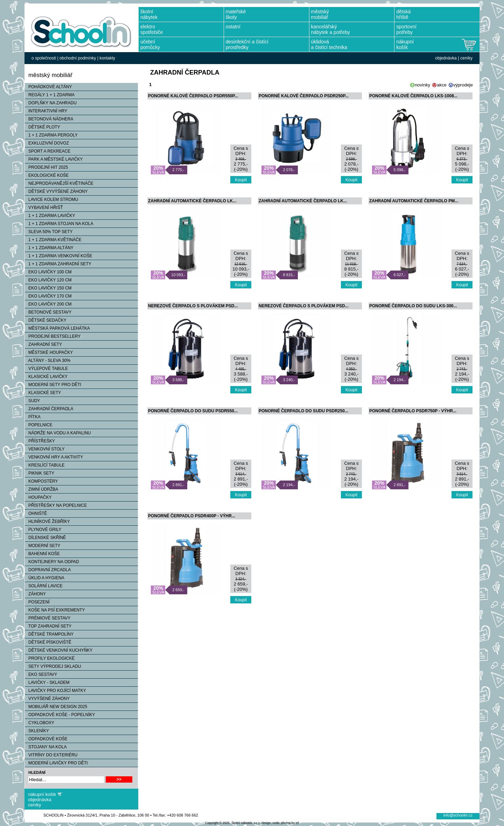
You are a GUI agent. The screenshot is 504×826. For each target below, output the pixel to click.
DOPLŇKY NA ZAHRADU (51, 103)
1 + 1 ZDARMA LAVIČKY (50, 216)
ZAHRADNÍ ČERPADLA (49, 409)
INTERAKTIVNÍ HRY (46, 111)
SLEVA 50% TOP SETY (49, 232)
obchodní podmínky (78, 58)
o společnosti (44, 58)
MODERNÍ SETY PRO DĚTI (53, 385)
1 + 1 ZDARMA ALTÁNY (49, 248)
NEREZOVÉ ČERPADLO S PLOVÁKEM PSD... (193, 306)
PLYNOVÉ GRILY (43, 530)
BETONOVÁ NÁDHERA (49, 119)
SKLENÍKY (37, 731)
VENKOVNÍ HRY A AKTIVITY (54, 457)
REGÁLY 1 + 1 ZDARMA (50, 95)
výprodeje (463, 85)
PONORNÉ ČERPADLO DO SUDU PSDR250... (303, 411)
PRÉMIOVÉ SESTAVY (48, 618)
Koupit (241, 180)
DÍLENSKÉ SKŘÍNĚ (45, 538)
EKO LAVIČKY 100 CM (48, 272)
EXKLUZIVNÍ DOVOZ (47, 143)
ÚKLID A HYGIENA (45, 578)
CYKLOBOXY (40, 723)
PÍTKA (33, 417)
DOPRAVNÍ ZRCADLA (48, 570)
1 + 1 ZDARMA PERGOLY (51, 135)
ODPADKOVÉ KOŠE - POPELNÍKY (60, 715)
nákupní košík (42, 794)
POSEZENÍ (37, 602)
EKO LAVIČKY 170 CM (48, 296)
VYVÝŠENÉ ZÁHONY (47, 699)
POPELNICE (39, 425)
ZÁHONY (35, 594)
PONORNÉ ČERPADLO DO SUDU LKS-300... (413, 306)
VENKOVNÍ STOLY (45, 449)
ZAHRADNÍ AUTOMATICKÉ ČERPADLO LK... (192, 201)
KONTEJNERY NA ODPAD (52, 562)
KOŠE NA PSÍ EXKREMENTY (55, 610)
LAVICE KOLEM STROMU (51, 199)
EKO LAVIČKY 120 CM (48, 280)
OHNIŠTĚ (36, 513)
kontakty (107, 58)
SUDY (32, 401)
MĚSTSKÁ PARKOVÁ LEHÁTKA (57, 328)
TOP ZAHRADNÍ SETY (48, 626)
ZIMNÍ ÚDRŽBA (41, 489)
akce (442, 85)
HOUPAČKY (38, 497)
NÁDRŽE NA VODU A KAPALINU (58, 433)
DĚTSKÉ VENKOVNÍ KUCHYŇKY (59, 650)
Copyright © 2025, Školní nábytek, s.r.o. (233, 823)
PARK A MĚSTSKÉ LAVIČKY (54, 159)
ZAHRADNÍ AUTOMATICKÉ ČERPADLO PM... (414, 201)
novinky (422, 85)
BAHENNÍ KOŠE (42, 554)
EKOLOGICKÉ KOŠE (47, 175)
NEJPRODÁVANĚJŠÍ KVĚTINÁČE (59, 183)
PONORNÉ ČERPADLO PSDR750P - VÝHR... (413, 411)
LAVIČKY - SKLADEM (47, 682)
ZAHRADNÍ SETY (43, 344)
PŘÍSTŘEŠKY (40, 441)
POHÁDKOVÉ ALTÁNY (48, 87)
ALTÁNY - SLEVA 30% (48, 360)
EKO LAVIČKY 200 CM (48, 304)
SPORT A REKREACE (48, 151)
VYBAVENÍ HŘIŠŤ (44, 208)
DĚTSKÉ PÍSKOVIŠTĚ (48, 642)
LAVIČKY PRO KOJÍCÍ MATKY (55, 691)
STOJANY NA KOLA (46, 747)
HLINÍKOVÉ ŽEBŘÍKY (47, 521)
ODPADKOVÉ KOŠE (46, 739)
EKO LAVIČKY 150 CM (48, 288)
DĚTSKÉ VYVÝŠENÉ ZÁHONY (56, 191)
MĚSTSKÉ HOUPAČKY (49, 352)
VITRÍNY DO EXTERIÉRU (51, 755)
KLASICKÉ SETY (43, 393)
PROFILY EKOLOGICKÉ (50, 658)
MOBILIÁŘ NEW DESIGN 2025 (56, 707)
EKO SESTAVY (41, 674)
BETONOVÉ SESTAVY (48, 312)
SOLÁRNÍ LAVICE (44, 586)
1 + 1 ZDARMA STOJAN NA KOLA (59, 224)
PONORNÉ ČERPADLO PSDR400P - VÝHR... (192, 516)
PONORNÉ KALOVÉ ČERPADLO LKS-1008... (413, 96)
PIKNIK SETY (40, 473)
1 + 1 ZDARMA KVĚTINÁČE (53, 240)
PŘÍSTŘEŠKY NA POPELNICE (56, 505)
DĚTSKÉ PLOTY (43, 127)
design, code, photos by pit (280, 823)
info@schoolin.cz (458, 815)
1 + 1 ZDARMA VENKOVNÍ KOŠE (58, 256)
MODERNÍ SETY (43, 546)
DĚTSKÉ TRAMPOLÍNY (49, 634)
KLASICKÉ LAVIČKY (46, 377)
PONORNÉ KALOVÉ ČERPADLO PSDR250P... (304, 96)
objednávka (446, 58)
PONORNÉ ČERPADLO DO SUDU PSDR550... (193, 411)
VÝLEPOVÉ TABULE (46, 369)
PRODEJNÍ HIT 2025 (46, 167)
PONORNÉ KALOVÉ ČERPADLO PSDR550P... (193, 96)
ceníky (466, 58)
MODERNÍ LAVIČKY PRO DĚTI (56, 763)
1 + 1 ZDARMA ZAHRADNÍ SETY (58, 264)
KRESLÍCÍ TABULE (45, 465)
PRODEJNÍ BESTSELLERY (53, 336)
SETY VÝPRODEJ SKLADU (53, 666)
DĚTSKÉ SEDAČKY (46, 320)
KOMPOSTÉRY (41, 481)
